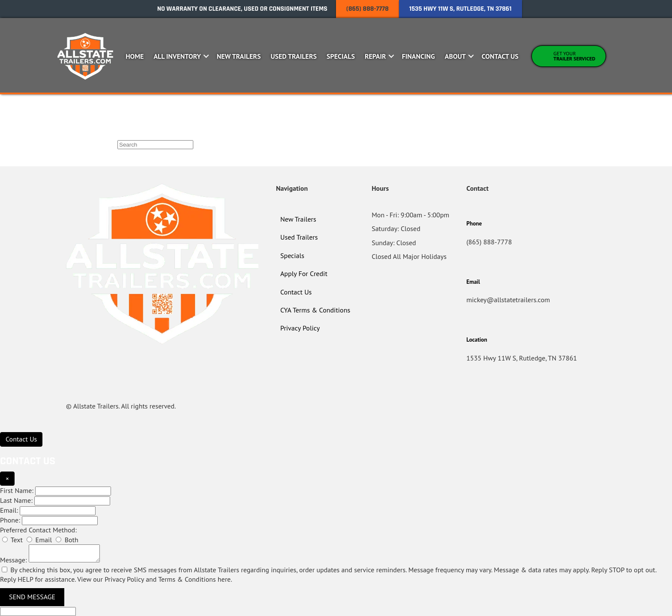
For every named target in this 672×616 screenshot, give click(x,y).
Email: (9, 510)
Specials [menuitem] (341, 56)
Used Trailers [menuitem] (294, 56)
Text (12, 540)
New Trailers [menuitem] (239, 56)
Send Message (32, 597)
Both (67, 540)
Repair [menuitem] (375, 56)
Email (39, 540)
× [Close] (7, 478)
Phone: (10, 520)
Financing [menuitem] (418, 56)
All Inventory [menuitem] (177, 56)
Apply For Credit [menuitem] (304, 273)
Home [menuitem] (135, 56)
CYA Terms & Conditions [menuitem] (315, 310)
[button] (206, 56)
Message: (13, 560)
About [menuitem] (455, 56)
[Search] (155, 145)
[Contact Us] (21, 439)
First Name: (17, 490)
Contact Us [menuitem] (500, 56)
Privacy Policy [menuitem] (300, 328)
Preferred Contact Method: (38, 530)
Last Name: (16, 500)
